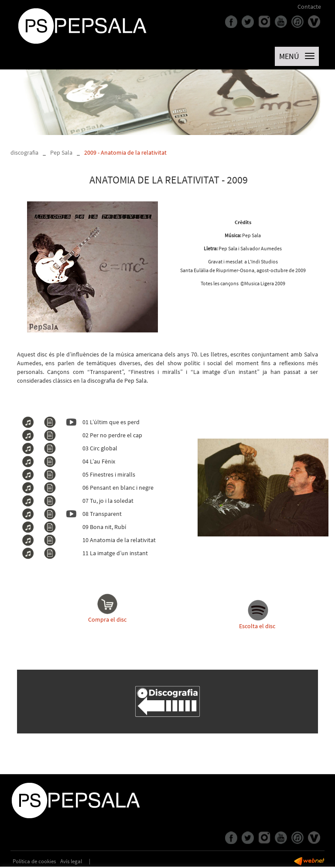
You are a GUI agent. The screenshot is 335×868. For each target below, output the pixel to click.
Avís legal (71, 861)
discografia (24, 152)
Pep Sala (61, 152)
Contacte (309, 7)
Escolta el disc (257, 626)
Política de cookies (34, 861)
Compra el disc (107, 608)
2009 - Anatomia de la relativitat (125, 152)
